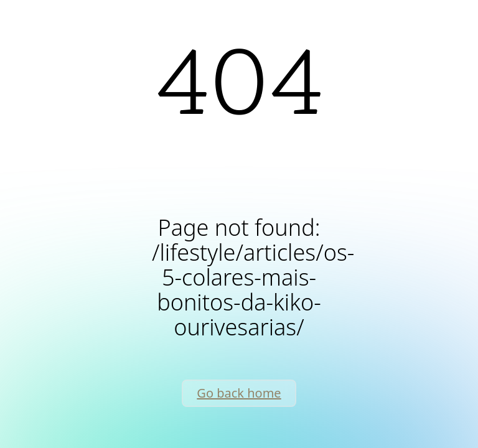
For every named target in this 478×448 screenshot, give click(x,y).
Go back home (239, 393)
